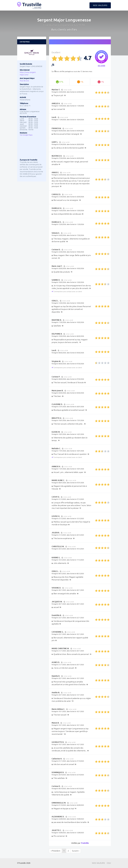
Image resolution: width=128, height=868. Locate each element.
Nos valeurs (100, 5)
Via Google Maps (26, 135)
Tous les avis (24, 81)
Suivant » (76, 851)
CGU (109, 863)
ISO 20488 (101, 66)
